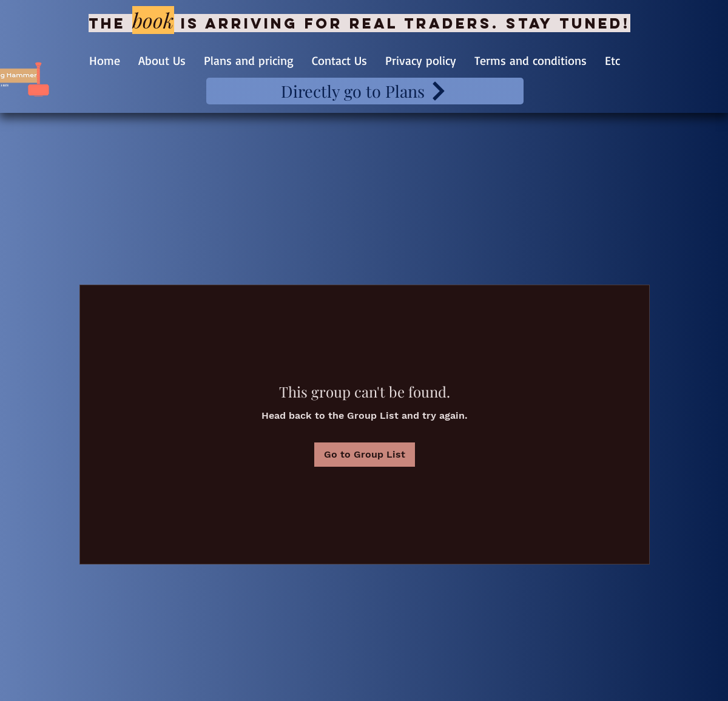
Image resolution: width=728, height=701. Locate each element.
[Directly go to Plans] (365, 91)
